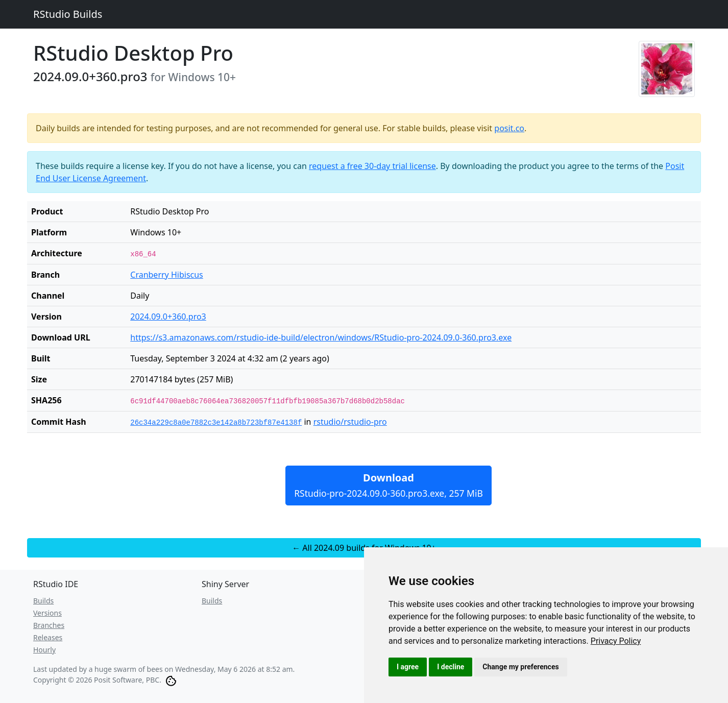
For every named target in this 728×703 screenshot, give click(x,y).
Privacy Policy (616, 641)
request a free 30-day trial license (372, 166)
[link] (616, 641)
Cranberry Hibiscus (167, 275)
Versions (47, 613)
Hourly (44, 650)
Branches (49, 625)
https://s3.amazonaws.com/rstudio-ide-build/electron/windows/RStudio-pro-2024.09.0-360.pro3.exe (321, 337)
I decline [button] (451, 667)
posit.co (509, 128)
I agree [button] (408, 667)
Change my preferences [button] (520, 667)
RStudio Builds (68, 14)
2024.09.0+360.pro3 (168, 317)
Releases (48, 637)
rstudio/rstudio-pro (350, 422)
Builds (43, 601)
